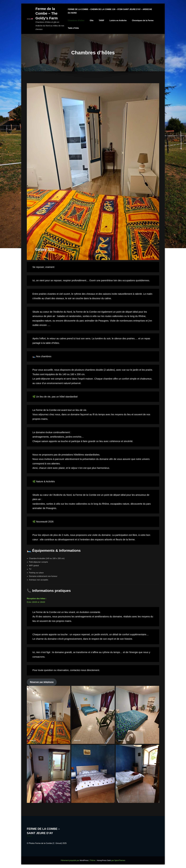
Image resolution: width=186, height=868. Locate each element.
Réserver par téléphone (42, 682)
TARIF (102, 20)
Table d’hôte (73, 28)
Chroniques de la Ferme (143, 20)
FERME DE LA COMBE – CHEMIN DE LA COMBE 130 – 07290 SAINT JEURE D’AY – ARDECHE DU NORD (110, 11)
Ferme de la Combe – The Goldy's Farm (47, 13)
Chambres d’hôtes (76, 20)
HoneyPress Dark (104, 860)
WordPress (84, 860)
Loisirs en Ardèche (118, 20)
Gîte (92, 20)
